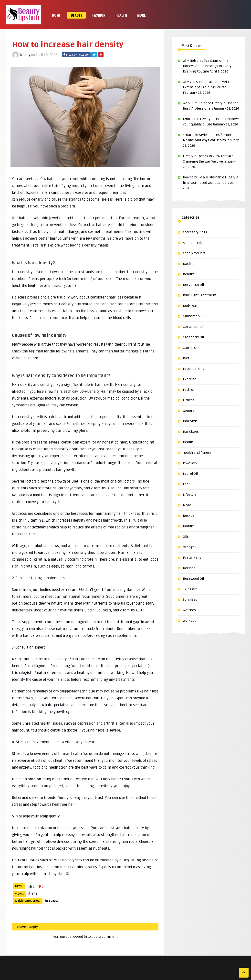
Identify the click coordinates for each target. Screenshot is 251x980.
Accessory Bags (195, 232)
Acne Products (194, 253)
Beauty (76, 15)
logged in (80, 937)
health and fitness (197, 453)
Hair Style (190, 421)
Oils (186, 537)
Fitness (189, 400)
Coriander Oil (193, 327)
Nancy (25, 55)
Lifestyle (190, 495)
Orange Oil (191, 547)
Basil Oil (189, 264)
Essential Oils (193, 369)
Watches (189, 610)
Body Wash (191, 306)
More (141, 15)
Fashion (99, 15)
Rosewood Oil (193, 579)
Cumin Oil (191, 348)
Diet (186, 358)
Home (56, 15)
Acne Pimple (193, 243)
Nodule (188, 526)
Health (121, 15)
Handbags (191, 432)
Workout (189, 621)
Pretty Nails (192, 558)
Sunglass (190, 600)
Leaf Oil (189, 484)
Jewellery (190, 463)
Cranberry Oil (193, 337)
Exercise (190, 379)
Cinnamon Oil (194, 316)
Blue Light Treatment (200, 295)
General (189, 411)
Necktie (189, 516)
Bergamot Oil (193, 285)
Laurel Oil (190, 474)
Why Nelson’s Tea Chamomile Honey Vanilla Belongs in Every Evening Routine (207, 66)
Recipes (189, 568)
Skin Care (190, 589)
